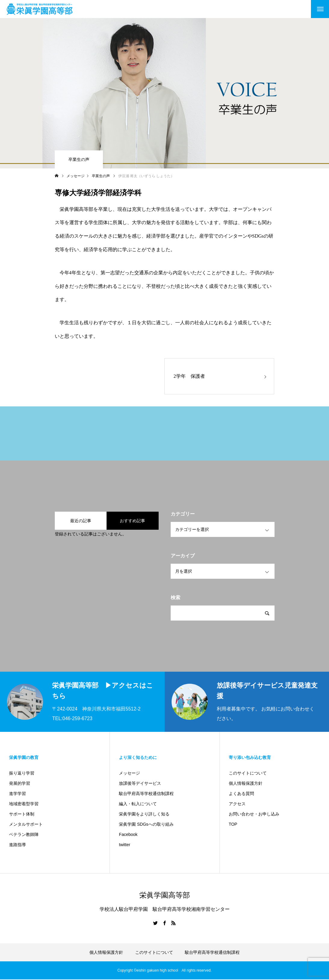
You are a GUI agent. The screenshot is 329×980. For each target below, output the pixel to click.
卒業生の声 (79, 159)
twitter (124, 845)
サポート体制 (22, 815)
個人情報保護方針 (246, 784)
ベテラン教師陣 (24, 835)
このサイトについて (248, 774)
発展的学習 (20, 784)
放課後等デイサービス (140, 784)
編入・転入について (138, 804)
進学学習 (17, 794)
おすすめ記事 (132, 521)
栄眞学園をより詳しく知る (144, 815)
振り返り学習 (22, 774)
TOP (233, 825)
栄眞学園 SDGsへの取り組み (146, 825)
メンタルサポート (26, 825)
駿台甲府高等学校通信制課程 (146, 794)
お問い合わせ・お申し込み (254, 815)
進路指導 (17, 845)
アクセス (237, 804)
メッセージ (129, 774)
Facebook (128, 835)
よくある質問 (241, 794)
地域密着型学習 (24, 804)
